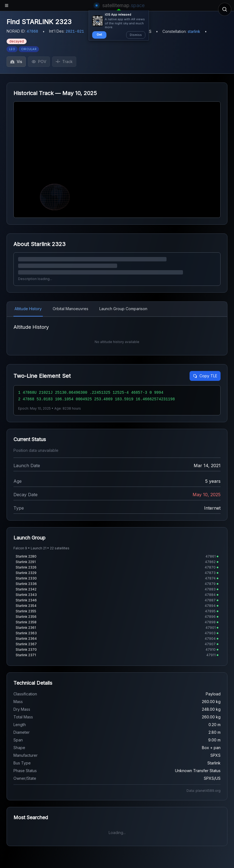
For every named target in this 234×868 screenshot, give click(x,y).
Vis (16, 62)
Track (64, 62)
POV (39, 62)
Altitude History (28, 309)
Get (99, 35)
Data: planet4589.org (204, 791)
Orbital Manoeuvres (71, 309)
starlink (194, 31)
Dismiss (136, 35)
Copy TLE (205, 376)
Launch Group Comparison (123, 309)
